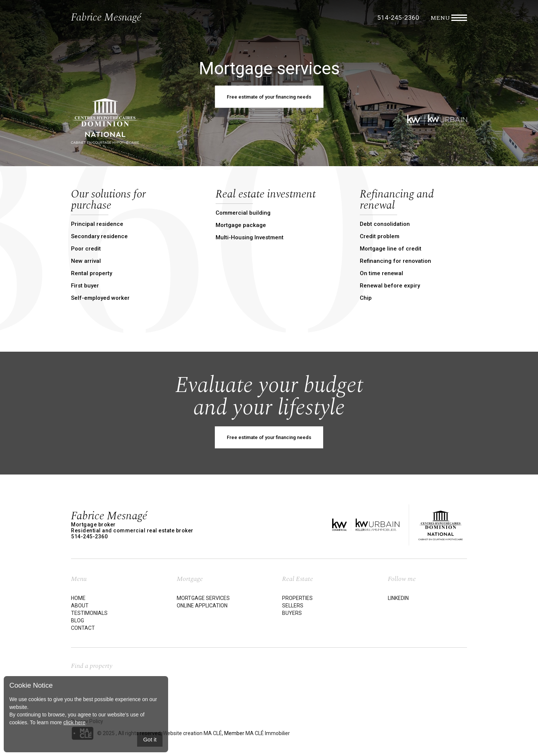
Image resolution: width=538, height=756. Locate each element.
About (80, 606)
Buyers (292, 613)
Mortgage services (203, 598)
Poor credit (86, 249)
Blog (78, 620)
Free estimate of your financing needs (269, 437)
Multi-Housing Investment (250, 237)
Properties (297, 598)
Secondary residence (99, 236)
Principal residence (97, 224)
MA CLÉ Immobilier (268, 733)
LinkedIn (398, 598)
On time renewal (381, 273)
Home (78, 598)
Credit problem (380, 236)
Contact (83, 628)
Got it (150, 739)
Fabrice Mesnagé (106, 17)
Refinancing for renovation (395, 261)
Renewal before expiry (390, 286)
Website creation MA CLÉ (192, 733)
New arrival (86, 261)
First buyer (85, 286)
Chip (366, 298)
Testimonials (89, 613)
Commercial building (243, 213)
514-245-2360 (398, 18)
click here (74, 722)
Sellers (293, 606)
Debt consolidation (385, 224)
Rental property (92, 273)
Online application (202, 606)
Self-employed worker (100, 298)
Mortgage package (241, 225)
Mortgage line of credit (391, 249)
